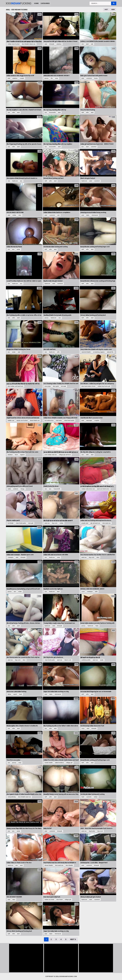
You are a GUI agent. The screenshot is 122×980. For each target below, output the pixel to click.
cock (83, 592)
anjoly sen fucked (22, 420)
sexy (57, 78)
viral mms (59, 420)
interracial (95, 215)
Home (36, 3)
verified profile (86, 660)
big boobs (92, 831)
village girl (69, 763)
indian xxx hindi (49, 900)
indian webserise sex (88, 489)
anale (102, 660)
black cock (68, 660)
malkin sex (11, 420)
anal (46, 44)
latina (9, 694)
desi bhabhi (69, 865)
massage (89, 420)
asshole (89, 797)
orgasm (22, 455)
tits (52, 78)
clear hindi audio (69, 420)
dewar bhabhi (49, 865)
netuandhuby (12, 797)
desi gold (56, 386)
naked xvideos (59, 763)
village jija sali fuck (65, 455)
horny (96, 78)
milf (83, 112)
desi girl (31, 523)
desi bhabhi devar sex (29, 44)
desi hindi (59, 900)
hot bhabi (11, 523)
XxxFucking (19, 3)
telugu (22, 489)
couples (97, 420)
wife (13, 112)
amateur (59, 44)
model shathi (49, 763)
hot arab (63, 386)
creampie (11, 557)
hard (21, 694)
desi (20, 215)
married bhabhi (86, 352)
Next (73, 939)
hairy (97, 626)
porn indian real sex (51, 455)
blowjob (52, 44)
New (113, 9)
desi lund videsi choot (88, 386)
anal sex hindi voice (103, 489)
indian (14, 215)
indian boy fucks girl (104, 386)
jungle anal (85, 523)
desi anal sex (107, 523)
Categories (45, 3)
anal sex (47, 523)
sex (83, 44)
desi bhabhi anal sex (24, 797)
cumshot (89, 78)
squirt (15, 694)
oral (92, 44)
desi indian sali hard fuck (15, 386)
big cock (55, 523)
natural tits (110, 352)
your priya (48, 386)
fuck (16, 455)
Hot (106, 9)
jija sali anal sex (95, 523)
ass (83, 147)
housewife (52, 112)
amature (16, 489)
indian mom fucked (14, 44)
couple (22, 78)
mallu (9, 489)
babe (88, 215)
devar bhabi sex (35, 420)
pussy (46, 78)
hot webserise (49, 420)
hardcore (15, 181)
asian (18, 249)
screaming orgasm (99, 352)
